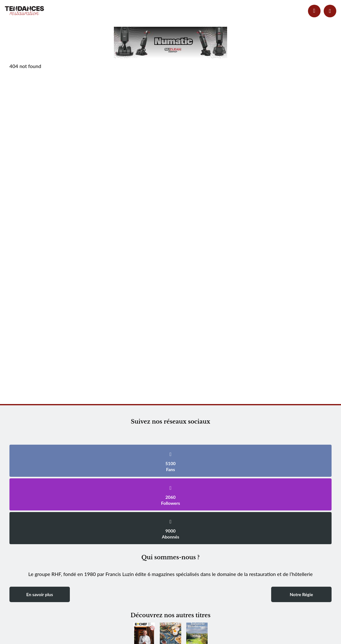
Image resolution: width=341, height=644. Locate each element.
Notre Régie (301, 594)
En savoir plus (40, 594)
